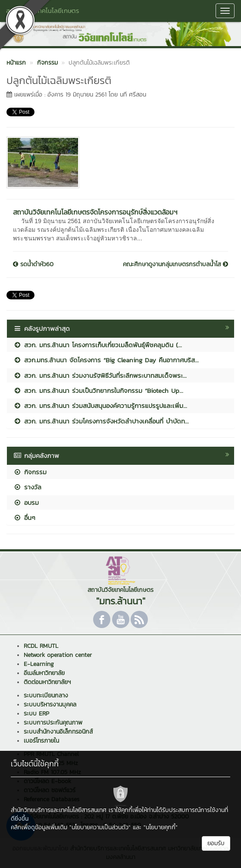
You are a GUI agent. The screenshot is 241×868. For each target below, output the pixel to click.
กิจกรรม (30, 472)
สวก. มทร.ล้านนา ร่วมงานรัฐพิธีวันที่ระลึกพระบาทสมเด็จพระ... (100, 375)
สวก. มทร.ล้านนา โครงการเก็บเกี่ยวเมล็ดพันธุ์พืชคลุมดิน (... (98, 345)
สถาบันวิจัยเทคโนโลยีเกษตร (43, 11)
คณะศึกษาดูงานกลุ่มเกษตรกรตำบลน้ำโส (175, 264)
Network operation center (58, 655)
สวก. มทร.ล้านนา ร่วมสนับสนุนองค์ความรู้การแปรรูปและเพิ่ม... (100, 406)
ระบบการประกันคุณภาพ (53, 723)
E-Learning (39, 664)
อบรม (26, 502)
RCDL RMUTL (41, 646)
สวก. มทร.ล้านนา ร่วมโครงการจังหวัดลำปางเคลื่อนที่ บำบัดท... (101, 421)
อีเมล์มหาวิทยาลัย (44, 673)
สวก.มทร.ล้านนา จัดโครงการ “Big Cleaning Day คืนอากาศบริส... (106, 360)
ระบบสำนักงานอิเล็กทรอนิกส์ (58, 732)
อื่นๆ (24, 518)
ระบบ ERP (36, 714)
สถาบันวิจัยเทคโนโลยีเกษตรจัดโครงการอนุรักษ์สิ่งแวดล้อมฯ (95, 212)
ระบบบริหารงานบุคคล (50, 705)
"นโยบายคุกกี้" (161, 827)
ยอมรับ (216, 843)
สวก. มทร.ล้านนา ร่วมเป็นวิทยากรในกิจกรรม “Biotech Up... (98, 390)
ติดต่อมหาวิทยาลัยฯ (47, 682)
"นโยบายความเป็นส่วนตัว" (100, 827)
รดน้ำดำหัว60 (33, 264)
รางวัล (27, 487)
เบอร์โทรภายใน (41, 741)
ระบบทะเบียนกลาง (46, 695)
